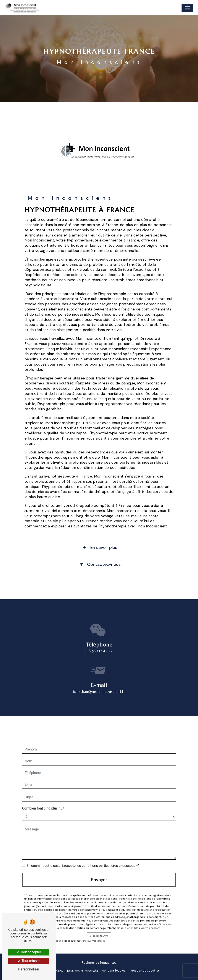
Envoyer (99, 873)
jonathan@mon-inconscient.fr (99, 685)
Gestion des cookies (145, 971)
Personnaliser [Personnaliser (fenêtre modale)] (29, 969)
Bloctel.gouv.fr (99, 929)
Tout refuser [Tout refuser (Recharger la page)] (29, 961)
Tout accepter (29, 952)
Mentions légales (114, 971)
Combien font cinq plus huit (43, 801)
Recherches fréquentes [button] (99, 963)
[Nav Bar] (187, 8)
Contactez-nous (99, 564)
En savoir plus (99, 547)
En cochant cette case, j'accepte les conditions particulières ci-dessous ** (83, 859)
